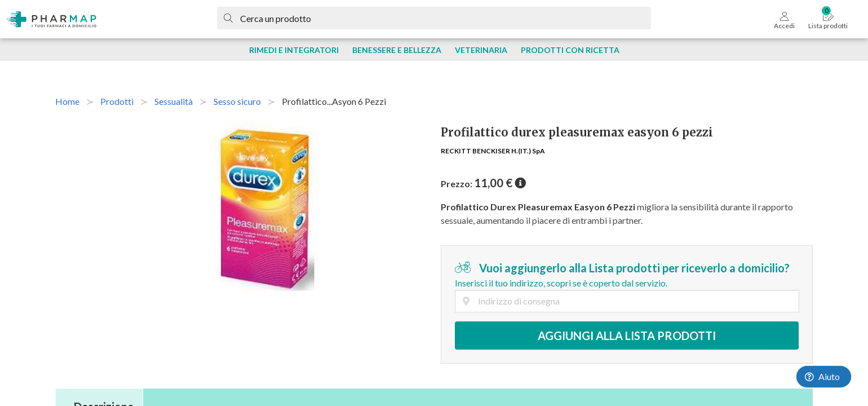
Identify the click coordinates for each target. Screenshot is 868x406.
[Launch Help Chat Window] (824, 377)
